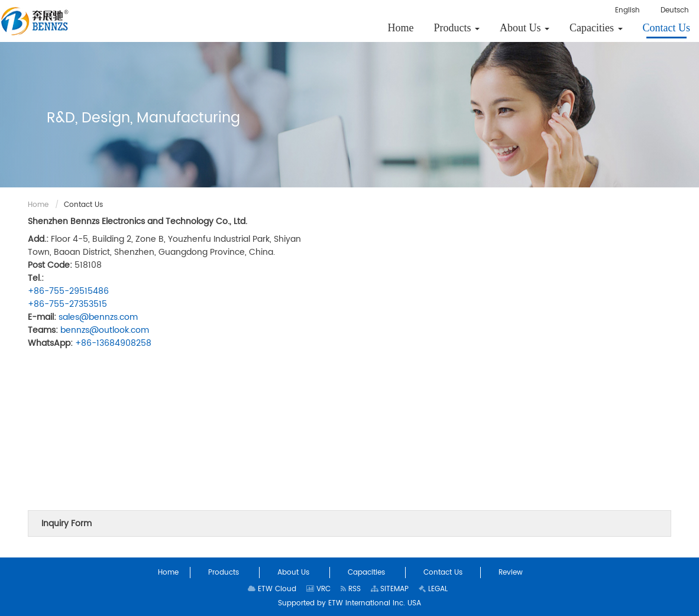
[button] (457, 28)
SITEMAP (390, 589)
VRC (318, 589)
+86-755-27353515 (67, 304)
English (627, 10)
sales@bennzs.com (98, 317)
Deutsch (675, 10)
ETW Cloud (272, 589)
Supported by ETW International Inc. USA (350, 603)
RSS (351, 589)
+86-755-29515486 (68, 291)
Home (38, 205)
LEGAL (433, 589)
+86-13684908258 (113, 343)
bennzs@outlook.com (105, 330)
